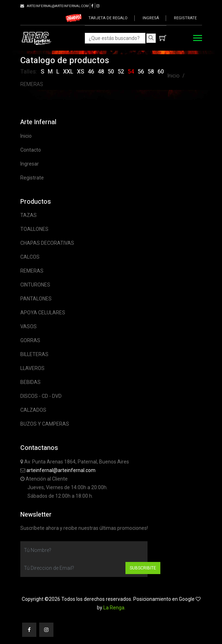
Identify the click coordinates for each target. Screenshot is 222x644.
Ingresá (151, 18)
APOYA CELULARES (43, 313)
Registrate (185, 18)
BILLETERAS (34, 354)
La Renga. (114, 608)
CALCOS (30, 257)
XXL (68, 72)
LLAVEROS (32, 368)
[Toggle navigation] (198, 39)
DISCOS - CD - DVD (41, 396)
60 (161, 72)
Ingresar (30, 164)
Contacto (31, 150)
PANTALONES (36, 299)
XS (81, 72)
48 (101, 72)
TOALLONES (34, 229)
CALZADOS (33, 410)
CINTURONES (35, 285)
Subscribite (143, 568)
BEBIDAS (30, 382)
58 (151, 72)
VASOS (29, 326)
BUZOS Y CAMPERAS (45, 424)
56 (141, 72)
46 (91, 72)
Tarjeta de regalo (108, 18)
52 (121, 72)
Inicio (174, 76)
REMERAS (32, 84)
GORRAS (30, 340)
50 (111, 72)
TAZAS (29, 215)
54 (131, 72)
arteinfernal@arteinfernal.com (61, 470)
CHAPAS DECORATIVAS (47, 243)
